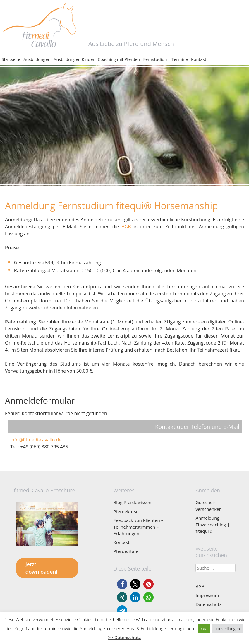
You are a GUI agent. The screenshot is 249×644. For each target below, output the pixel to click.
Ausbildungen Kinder (74, 59)
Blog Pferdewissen (133, 502)
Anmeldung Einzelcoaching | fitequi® (212, 524)
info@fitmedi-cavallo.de (36, 440)
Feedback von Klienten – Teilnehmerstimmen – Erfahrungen (139, 527)
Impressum (207, 595)
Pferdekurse (126, 511)
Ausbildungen (37, 59)
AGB (126, 227)
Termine (180, 59)
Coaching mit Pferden (119, 59)
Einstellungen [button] (228, 629)
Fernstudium (156, 59)
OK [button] (204, 629)
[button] (122, 584)
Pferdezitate (126, 551)
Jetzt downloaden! (41, 568)
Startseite (11, 59)
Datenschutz (208, 604)
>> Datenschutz (125, 637)
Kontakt (199, 59)
